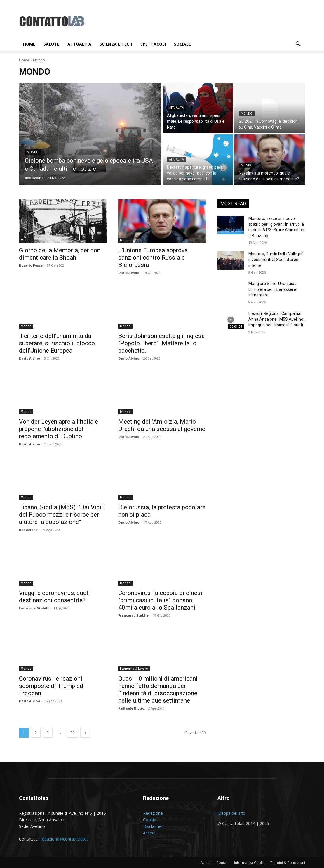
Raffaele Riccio (131, 708)
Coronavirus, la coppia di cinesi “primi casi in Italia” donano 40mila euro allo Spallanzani (160, 600)
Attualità (79, 44)
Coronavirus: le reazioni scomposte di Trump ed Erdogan (51, 686)
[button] (298, 45)
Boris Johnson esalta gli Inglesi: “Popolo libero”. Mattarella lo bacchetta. (161, 343)
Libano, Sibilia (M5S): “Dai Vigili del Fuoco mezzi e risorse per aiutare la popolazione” (62, 515)
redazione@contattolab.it (64, 839)
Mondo (33, 152)
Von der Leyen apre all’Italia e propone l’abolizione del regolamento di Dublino (59, 429)
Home (29, 44)
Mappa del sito (231, 813)
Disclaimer (153, 826)
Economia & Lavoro (134, 669)
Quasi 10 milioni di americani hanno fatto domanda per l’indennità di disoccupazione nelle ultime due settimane (158, 690)
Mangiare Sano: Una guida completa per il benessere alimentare (272, 289)
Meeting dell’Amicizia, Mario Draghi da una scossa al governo (162, 425)
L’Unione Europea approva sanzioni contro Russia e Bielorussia (153, 258)
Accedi (149, 833)
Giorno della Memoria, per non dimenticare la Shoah (60, 254)
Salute (51, 44)
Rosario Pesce (31, 265)
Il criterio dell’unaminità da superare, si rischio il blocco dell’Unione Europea (57, 343)
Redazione (28, 530)
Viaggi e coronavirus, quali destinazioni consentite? (54, 597)
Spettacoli (153, 44)
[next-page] (85, 733)
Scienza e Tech (116, 44)
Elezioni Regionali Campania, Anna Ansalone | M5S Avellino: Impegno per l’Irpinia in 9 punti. (276, 319)
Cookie (150, 820)
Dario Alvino (129, 273)
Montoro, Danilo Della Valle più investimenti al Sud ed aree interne (276, 259)
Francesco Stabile (34, 608)
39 (72, 733)
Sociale (182, 44)
